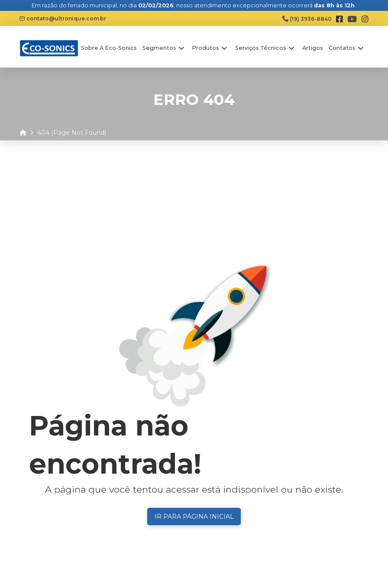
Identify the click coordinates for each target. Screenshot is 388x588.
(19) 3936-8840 (307, 19)
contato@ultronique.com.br (63, 18)
